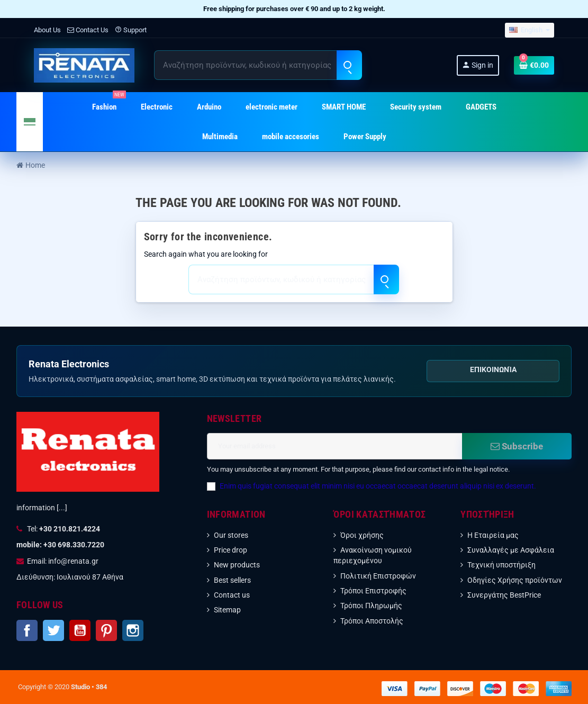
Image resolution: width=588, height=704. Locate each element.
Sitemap (227, 610)
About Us (47, 30)
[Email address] (334, 446)
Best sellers (232, 580)
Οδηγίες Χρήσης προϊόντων (515, 580)
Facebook (27, 630)
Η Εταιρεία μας (493, 535)
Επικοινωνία (493, 369)
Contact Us (88, 30)
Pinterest (106, 630)
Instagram (133, 630)
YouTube (80, 630)
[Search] (258, 65)
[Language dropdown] (530, 30)
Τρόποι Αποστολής (372, 621)
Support (131, 30)
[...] (62, 508)
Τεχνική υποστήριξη (501, 565)
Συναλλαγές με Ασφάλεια (511, 550)
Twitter (53, 630)
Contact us (232, 595)
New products (237, 565)
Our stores (231, 535)
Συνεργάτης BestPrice (504, 595)
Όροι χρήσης (362, 535)
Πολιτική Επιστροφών (378, 576)
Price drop (230, 550)
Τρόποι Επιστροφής (373, 591)
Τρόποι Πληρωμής (371, 606)
